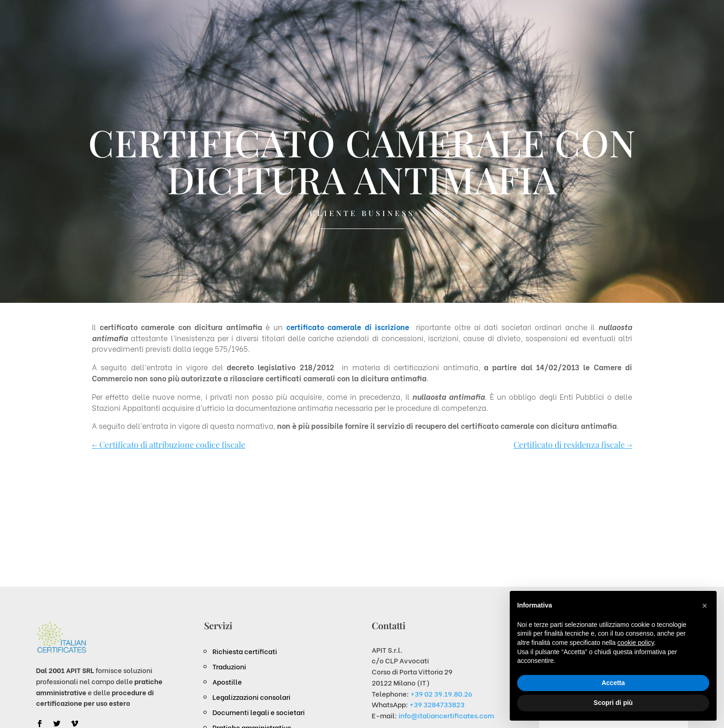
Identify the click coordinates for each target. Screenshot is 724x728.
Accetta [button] (613, 683)
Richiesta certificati (245, 651)
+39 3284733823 (437, 704)
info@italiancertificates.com (446, 715)
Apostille (227, 681)
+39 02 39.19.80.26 (441, 693)
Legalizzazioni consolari (251, 697)
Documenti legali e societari (259, 712)
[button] (705, 606)
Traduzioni (229, 666)
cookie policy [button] (636, 643)
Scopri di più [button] (613, 703)
